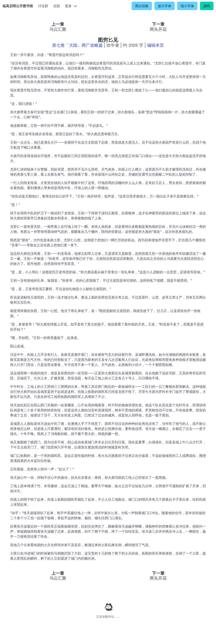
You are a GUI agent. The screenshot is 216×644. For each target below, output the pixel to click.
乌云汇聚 (58, 29)
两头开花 (158, 29)
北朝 (57, 6)
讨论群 (43, 6)
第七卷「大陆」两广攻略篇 (77, 45)
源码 (207, 6)
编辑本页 (155, 45)
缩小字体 (187, 6)
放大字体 (165, 6)
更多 (68, 6)
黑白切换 (142, 6)
